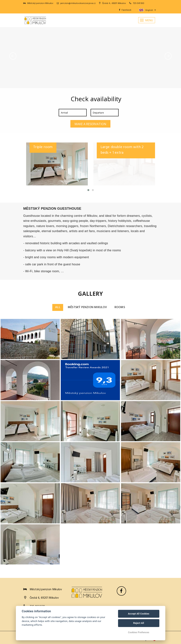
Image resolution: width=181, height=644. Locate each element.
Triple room (110, 147)
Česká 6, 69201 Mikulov (44, 598)
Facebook (125, 10)
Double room (44, 147)
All (58, 307)
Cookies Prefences (139, 632)
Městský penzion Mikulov (87, 307)
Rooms (120, 307)
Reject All (139, 623)
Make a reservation (90, 124)
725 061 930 (139, 3)
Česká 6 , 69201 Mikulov (112, 3)
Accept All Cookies (139, 614)
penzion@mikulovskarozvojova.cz (76, 3)
